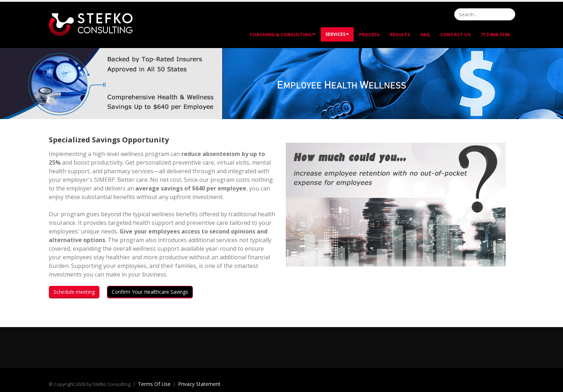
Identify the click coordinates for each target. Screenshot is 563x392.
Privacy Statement (199, 384)
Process (369, 34)
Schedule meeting (74, 292)
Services (337, 34)
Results (400, 34)
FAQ (425, 34)
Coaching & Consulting (282, 34)
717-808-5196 (495, 34)
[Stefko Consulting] (91, 24)
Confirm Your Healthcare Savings (150, 292)
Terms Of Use (154, 384)
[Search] (485, 14)
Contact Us (455, 34)
